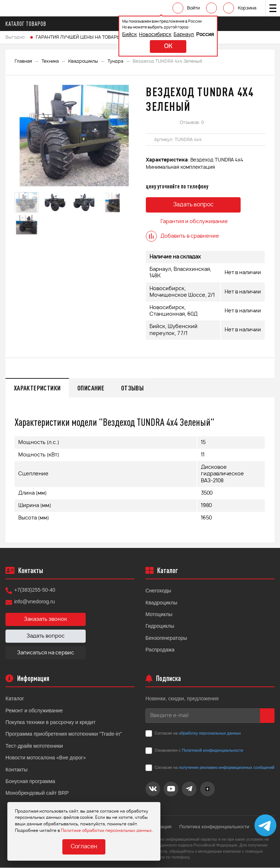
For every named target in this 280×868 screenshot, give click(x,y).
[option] (75, 135)
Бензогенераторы (166, 639)
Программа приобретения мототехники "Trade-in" (64, 735)
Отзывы (137, 388)
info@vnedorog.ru (35, 602)
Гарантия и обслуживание (187, 222)
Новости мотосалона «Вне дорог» (46, 758)
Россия (193, 35)
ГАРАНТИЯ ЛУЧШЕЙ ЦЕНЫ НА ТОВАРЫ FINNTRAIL (90, 37)
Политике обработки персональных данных (106, 830)
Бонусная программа (30, 782)
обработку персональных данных (210, 734)
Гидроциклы (160, 627)
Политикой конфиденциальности (213, 751)
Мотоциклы (159, 615)
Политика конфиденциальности (216, 827)
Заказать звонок (46, 620)
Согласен (84, 847)
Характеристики (38, 388)
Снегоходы (158, 591)
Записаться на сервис (46, 654)
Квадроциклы (83, 61)
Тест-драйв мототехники (34, 747)
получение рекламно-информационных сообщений (226, 768)
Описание (94, 388)
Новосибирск (143, 35)
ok (156, 46)
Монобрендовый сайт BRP (37, 794)
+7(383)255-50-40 (35, 591)
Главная (23, 61)
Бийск (117, 35)
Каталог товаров (28, 24)
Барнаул (172, 35)
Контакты (16, 770)
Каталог (15, 699)
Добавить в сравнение (182, 236)
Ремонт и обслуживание (34, 711)
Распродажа (160, 650)
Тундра (115, 61)
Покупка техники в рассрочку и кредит (50, 723)
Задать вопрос (193, 205)
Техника (50, 61)
